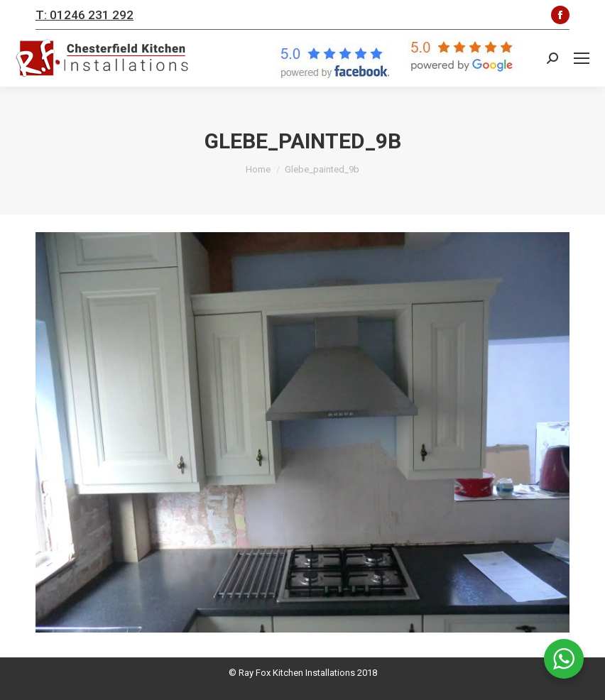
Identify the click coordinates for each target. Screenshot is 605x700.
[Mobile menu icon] (582, 58)
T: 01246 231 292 (85, 15)
